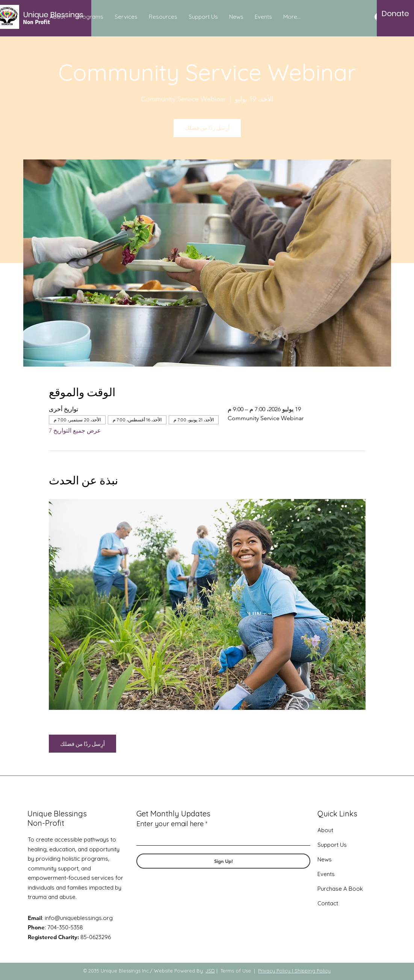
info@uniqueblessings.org (79, 918)
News (325, 859)
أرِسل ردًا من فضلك (207, 128)
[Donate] (395, 14)
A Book (352, 889)
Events (326, 874)
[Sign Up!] (223, 861)
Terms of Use (236, 971)
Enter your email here (170, 824)
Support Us (332, 845)
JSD (210, 971)
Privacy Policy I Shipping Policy (294, 971)
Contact (328, 903)
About (325, 830)
